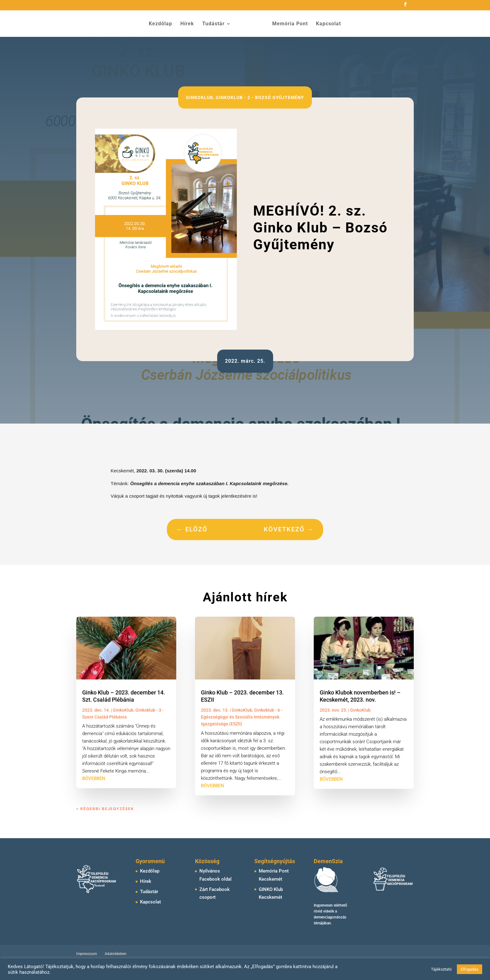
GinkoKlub (200, 97)
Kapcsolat (326, 24)
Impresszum (87, 954)
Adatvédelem (115, 954)
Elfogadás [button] (470, 969)
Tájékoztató (441, 969)
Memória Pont (288, 24)
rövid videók (324, 911)
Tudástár (216, 24)
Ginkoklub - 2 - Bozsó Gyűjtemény (260, 97)
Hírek (189, 24)
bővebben (94, 779)
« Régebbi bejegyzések (105, 809)
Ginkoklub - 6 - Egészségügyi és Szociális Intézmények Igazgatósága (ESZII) (242, 717)
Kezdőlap (163, 24)
